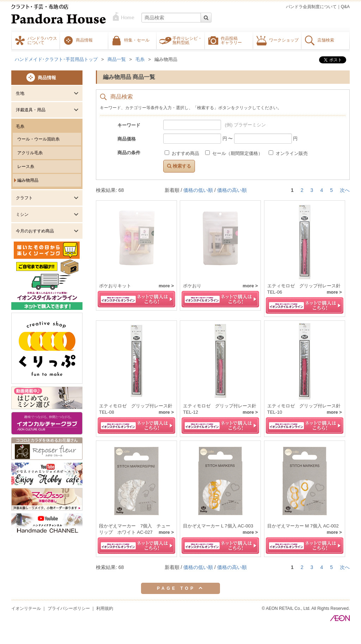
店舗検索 (326, 40)
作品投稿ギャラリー (231, 40)
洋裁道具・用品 (31, 110)
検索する (179, 166)
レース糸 (26, 167)
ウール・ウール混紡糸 (38, 139)
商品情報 (84, 40)
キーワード (129, 125)
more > (166, 286)
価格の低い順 (198, 190)
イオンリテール (26, 608)
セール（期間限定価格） (234, 153)
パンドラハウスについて (42, 40)
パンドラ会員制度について (311, 7)
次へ (345, 190)
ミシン (22, 214)
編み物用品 (28, 180)
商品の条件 (129, 153)
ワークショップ (284, 40)
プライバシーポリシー (69, 608)
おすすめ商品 (182, 153)
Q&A (345, 7)
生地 (20, 93)
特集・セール (137, 40)
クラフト (24, 198)
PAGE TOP (180, 588)
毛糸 (20, 126)
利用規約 (105, 608)
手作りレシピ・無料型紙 (187, 40)
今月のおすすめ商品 (35, 231)
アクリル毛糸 (30, 153)
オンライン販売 (288, 153)
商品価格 (127, 139)
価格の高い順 (232, 190)
